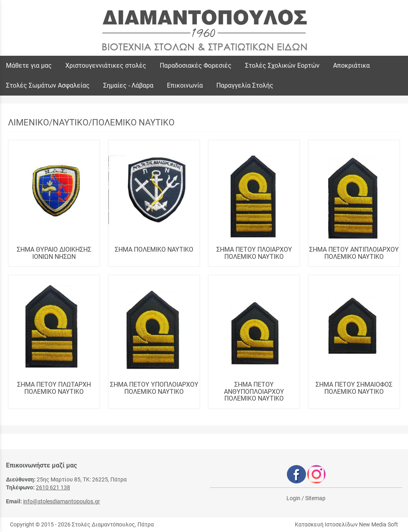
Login (293, 498)
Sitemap (315, 498)
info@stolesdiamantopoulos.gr (62, 501)
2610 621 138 (53, 487)
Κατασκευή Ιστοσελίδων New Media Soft (346, 524)
